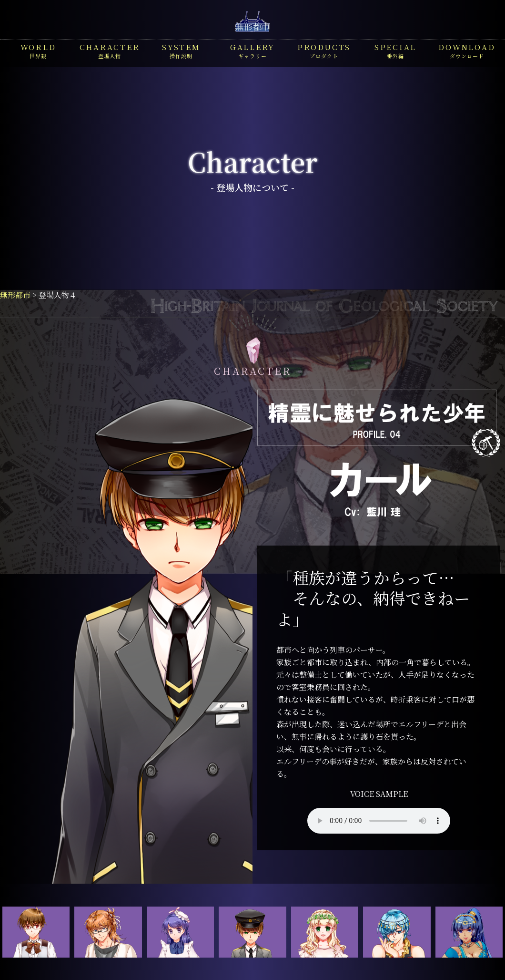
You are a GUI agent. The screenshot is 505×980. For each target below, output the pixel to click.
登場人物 (110, 51)
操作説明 (181, 51)
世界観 (38, 51)
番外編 (395, 51)
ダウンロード (467, 51)
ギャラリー (252, 51)
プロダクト (324, 51)
